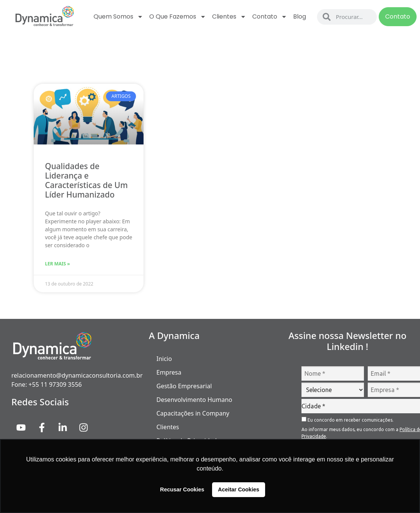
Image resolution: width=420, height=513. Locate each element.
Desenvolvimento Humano (194, 400)
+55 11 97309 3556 (55, 384)
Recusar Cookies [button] (182, 489)
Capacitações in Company (193, 413)
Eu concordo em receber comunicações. (347, 420)
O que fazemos (178, 17)
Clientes (229, 17)
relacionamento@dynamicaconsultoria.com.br (77, 375)
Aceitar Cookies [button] (239, 489)
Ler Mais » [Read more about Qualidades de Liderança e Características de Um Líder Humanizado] (58, 264)
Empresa (169, 372)
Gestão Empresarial (184, 386)
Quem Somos (118, 17)
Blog (300, 16)
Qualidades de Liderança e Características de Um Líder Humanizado (87, 180)
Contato (270, 17)
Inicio (164, 359)
